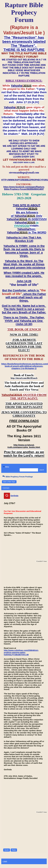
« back (5, 861)
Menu (6, 467)
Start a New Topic (9, 482)
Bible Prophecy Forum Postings (17, 477)
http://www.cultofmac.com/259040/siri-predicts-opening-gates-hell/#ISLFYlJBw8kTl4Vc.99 (21, 652)
